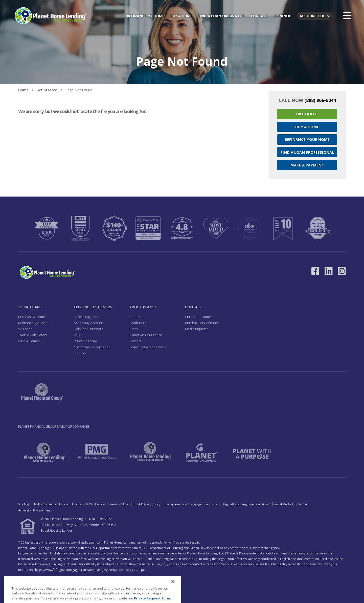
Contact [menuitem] (260, 16)
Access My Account (88, 323)
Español (283, 16)
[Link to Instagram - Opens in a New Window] (342, 271)
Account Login (314, 16)
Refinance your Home (307, 139)
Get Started (47, 90)
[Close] (173, 588)
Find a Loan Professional (307, 152)
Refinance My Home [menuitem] (146, 16)
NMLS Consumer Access (51, 504)
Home (23, 90)
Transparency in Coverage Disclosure (191, 504)
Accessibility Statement (35, 510)
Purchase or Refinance (202, 323)
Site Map (24, 504)
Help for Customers (88, 329)
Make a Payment (307, 165)
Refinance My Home (33, 323)
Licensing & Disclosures (89, 504)
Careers (135, 341)
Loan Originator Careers (147, 347)
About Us (136, 317)
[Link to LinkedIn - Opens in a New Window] (329, 271)
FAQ (77, 335)
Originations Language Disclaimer (246, 504)
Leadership (138, 323)
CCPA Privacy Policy (146, 504)
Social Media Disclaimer (290, 504)
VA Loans (25, 329)
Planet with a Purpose (146, 335)
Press (134, 329)
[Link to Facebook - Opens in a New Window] (315, 271)
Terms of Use (119, 504)
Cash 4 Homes (29, 341)
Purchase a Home (32, 317)
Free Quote (307, 114)
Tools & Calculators (33, 335)
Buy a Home (307, 127)
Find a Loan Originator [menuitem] (222, 16)
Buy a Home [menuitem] (181, 16)
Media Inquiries (197, 329)
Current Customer (199, 317)
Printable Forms (86, 341)
